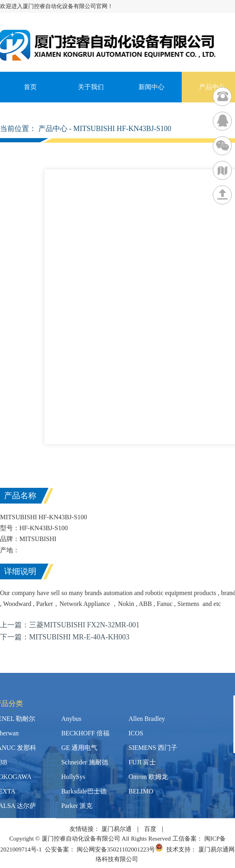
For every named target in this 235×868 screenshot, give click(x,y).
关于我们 (91, 87)
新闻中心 (151, 87)
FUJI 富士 (142, 762)
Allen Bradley (147, 719)
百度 (150, 829)
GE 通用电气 (79, 748)
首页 (30, 87)
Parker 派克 (77, 806)
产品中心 (53, 129)
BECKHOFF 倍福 (86, 733)
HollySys (73, 777)
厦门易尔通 (116, 829)
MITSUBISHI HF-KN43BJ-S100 (123, 129)
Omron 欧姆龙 (148, 777)
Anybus (71, 719)
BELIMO (141, 791)
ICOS (136, 733)
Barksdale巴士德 (84, 791)
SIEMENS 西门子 (153, 748)
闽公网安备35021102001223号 (120, 849)
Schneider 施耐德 (85, 762)
